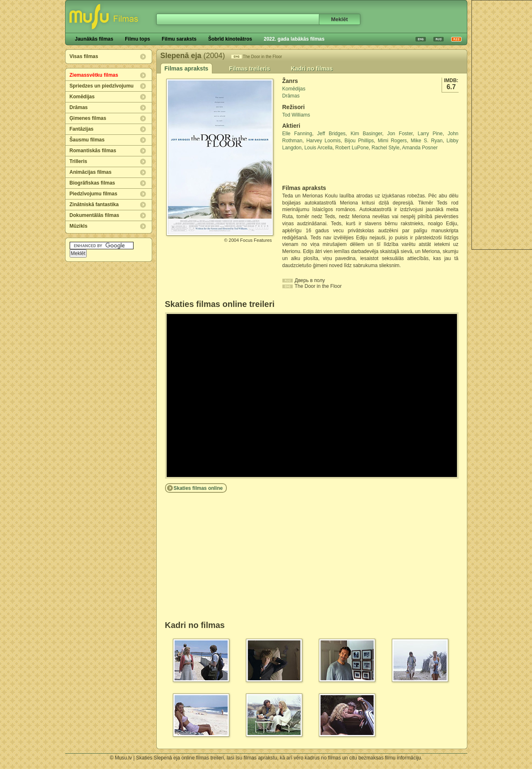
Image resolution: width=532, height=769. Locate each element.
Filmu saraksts (179, 39)
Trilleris (79, 161)
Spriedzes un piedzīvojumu (102, 86)
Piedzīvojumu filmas (94, 194)
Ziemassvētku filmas (94, 75)
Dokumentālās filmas (95, 215)
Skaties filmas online (198, 488)
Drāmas (79, 107)
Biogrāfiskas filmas (92, 183)
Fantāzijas (82, 129)
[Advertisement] (331, 168)
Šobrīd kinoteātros (230, 39)
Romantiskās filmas (93, 151)
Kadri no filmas (312, 68)
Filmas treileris (249, 68)
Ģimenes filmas (88, 118)
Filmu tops (137, 39)
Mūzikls (79, 226)
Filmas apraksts (187, 68)
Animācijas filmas (91, 172)
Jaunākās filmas (94, 39)
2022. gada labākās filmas (294, 39)
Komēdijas (82, 97)
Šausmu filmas (87, 140)
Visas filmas (84, 56)
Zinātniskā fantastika (94, 204)
